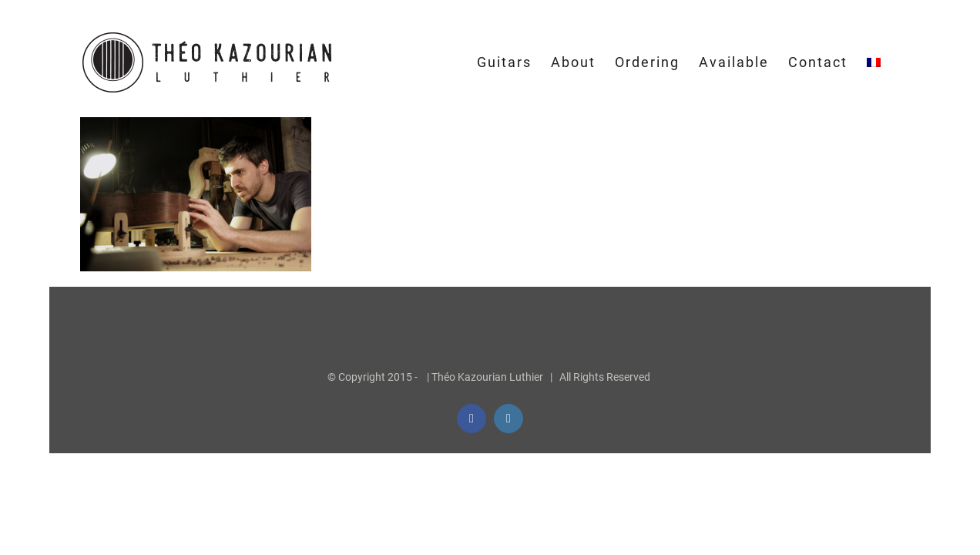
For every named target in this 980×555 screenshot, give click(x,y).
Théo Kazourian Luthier (487, 377)
